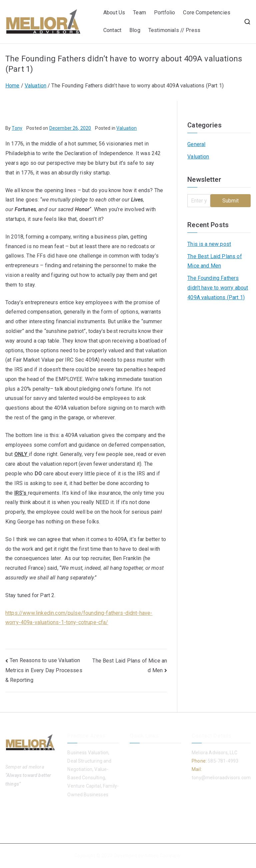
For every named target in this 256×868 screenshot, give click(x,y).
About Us (114, 13)
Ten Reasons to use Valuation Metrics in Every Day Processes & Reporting (44, 670)
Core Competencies (207, 13)
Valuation (126, 128)
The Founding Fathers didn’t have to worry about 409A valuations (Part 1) (218, 288)
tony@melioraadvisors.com (221, 778)
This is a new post (209, 244)
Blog (135, 30)
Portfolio (164, 13)
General (196, 144)
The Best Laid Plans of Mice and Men (215, 261)
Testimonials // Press (175, 30)
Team (139, 13)
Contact (112, 30)
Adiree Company (162, 856)
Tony (17, 128)
